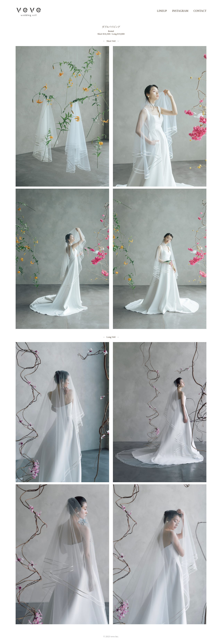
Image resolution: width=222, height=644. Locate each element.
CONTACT (200, 11)
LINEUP (162, 11)
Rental (111, 31)
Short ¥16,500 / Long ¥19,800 (111, 34)
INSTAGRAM (180, 11)
